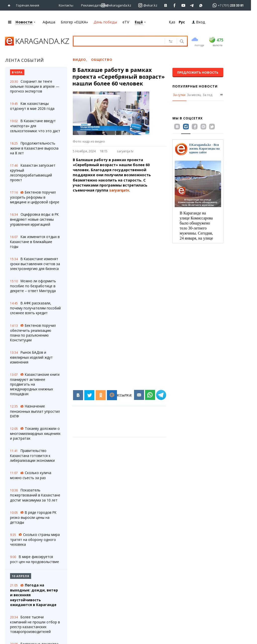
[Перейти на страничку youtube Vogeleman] (183, 5)
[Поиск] (181, 42)
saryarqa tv (125, 151)
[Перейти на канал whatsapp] (201, 5)
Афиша (49, 22)
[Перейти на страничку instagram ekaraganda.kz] (116, 5)
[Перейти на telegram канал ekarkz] (192, 5)
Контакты (66, 5)
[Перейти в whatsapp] (227, 5)
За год (207, 95)
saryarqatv (119, 190)
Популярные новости (195, 86)
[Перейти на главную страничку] (10, 5)
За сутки (179, 95)
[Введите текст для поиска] (121, 41)
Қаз (172, 22)
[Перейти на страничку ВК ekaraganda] (166, 5)
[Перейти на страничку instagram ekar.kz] (148, 5)
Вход (199, 22)
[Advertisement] (123, 238)
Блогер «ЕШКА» (74, 22)
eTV (126, 22)
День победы (105, 22)
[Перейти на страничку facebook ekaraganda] (175, 5)
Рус (182, 22)
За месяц (194, 95)
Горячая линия (28, 5)
